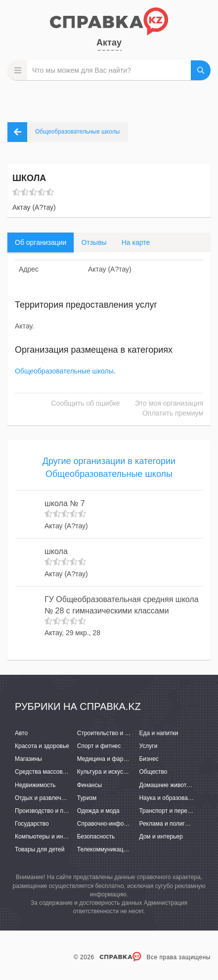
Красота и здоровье (42, 746)
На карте (136, 242)
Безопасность (96, 837)
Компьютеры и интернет (48, 837)
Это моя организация (169, 403)
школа (56, 551)
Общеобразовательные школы (64, 371)
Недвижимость (35, 785)
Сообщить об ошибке (86, 403)
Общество (153, 772)
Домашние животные (168, 785)
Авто (21, 733)
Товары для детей (40, 849)
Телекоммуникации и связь (114, 849)
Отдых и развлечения (44, 798)
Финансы (89, 785)
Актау (109, 43)
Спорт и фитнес (99, 746)
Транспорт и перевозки (171, 811)
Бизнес (149, 759)
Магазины (28, 759)
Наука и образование (168, 798)
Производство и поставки (50, 811)
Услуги (148, 746)
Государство (32, 824)
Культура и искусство (106, 772)
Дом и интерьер (161, 837)
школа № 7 (65, 503)
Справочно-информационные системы (131, 824)
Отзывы (94, 242)
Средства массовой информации (61, 772)
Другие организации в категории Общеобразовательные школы (109, 467)
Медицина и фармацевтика (115, 759)
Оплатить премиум (173, 413)
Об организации (41, 242)
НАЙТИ (201, 70)
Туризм (87, 798)
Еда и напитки (158, 733)
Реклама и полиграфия (171, 824)
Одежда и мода (98, 811)
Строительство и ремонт (111, 733)
